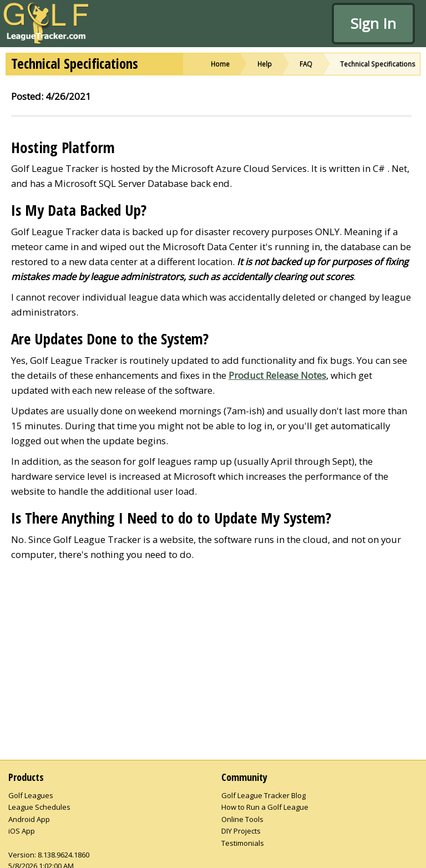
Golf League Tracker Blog (263, 795)
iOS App (22, 831)
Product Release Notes (277, 375)
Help (265, 64)
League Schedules (39, 807)
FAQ (306, 64)
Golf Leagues (31, 795)
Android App (29, 819)
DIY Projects (241, 831)
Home (220, 64)
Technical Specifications (378, 64)
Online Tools (242, 819)
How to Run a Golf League (265, 807)
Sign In (373, 23)
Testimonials (243, 843)
